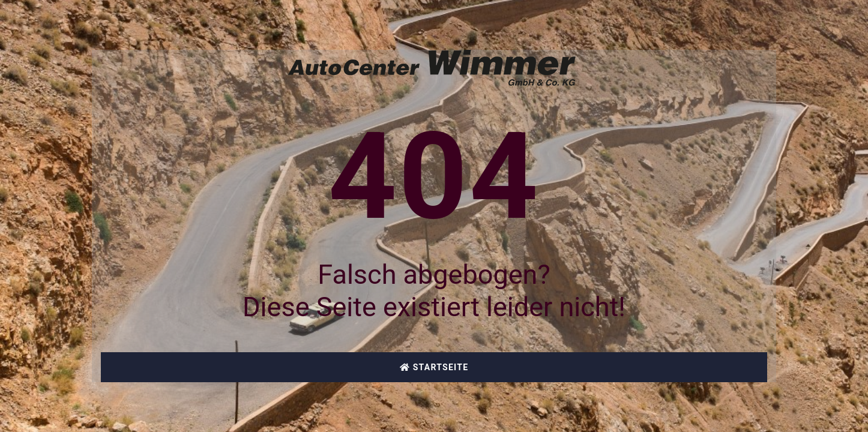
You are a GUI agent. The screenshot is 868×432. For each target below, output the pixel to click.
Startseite (434, 367)
